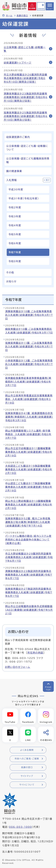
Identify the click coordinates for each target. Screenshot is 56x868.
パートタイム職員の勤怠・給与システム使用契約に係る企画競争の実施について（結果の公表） (28, 540)
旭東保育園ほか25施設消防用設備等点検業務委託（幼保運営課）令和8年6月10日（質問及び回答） (26, 116)
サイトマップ (27, 776)
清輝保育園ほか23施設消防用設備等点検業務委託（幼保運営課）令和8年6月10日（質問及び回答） (26, 97)
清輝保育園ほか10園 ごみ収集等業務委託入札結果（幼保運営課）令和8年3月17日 (29, 315)
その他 (10, 272)
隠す (48, 180)
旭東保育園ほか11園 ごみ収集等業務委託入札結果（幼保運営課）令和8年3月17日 (29, 347)
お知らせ (11, 281)
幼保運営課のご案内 (18, 137)
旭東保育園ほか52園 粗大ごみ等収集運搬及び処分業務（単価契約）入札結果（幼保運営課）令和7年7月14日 (28, 522)
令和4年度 (15, 225)
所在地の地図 (35, 653)
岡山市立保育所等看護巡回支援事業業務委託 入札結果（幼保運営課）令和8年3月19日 (29, 399)
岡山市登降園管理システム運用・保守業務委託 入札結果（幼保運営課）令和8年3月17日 (28, 434)
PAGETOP (48, 688)
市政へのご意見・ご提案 (27, 759)
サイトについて (27, 785)
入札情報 (11, 180)
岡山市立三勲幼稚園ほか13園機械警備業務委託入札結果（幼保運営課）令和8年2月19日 (29, 505)
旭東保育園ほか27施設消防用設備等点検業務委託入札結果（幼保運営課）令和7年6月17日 (29, 592)
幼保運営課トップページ (18, 63)
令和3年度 (15, 216)
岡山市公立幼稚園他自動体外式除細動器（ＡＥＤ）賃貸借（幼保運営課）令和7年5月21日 (29, 610)
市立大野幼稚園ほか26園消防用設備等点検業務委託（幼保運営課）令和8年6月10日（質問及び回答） (25, 78)
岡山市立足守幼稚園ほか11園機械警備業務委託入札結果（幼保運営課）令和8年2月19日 (29, 452)
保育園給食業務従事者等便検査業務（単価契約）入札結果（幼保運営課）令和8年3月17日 (28, 382)
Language (41, 9)
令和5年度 (15, 234)
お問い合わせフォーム (18, 667)
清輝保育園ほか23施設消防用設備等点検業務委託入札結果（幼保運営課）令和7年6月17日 (29, 575)
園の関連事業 (14, 171)
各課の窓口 (22, 16)
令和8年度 (15, 261)
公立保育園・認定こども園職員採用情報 (28, 160)
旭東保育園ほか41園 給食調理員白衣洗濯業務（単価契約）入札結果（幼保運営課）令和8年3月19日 (29, 417)
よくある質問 (27, 750)
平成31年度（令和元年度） (24, 198)
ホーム (9, 16)
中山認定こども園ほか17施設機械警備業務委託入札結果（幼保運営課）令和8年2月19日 (29, 487)
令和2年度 (15, 207)
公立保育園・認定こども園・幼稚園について (27, 148)
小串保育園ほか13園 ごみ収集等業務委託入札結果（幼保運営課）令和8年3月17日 (29, 364)
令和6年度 (15, 243)
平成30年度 (16, 189)
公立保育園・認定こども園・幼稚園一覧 (25, 49)
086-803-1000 (20, 827)
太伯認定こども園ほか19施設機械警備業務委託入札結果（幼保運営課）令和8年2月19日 (29, 469)
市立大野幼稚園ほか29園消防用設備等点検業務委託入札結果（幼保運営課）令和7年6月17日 (29, 557)
